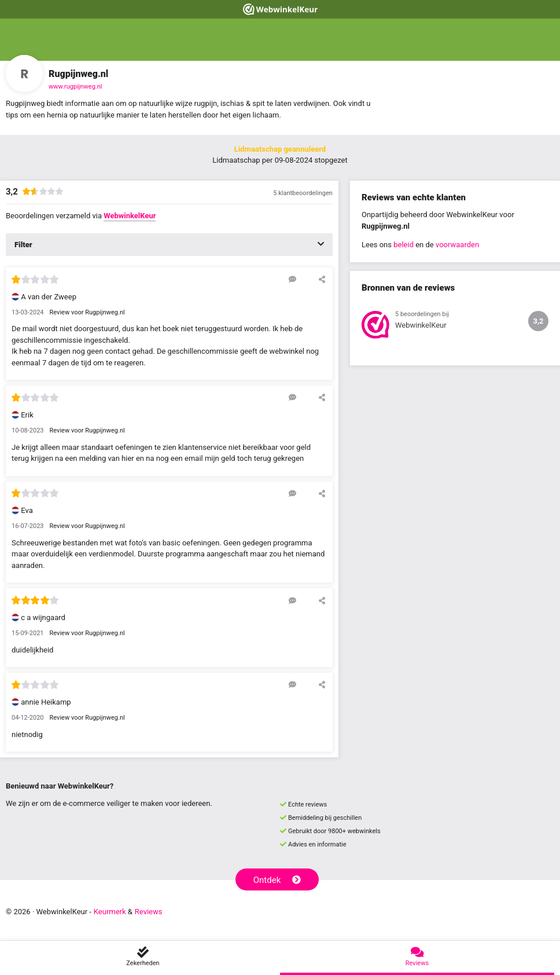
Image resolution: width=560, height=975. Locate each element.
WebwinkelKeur (130, 216)
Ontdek (277, 880)
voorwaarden (457, 245)
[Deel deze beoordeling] (322, 279)
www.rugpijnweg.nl (75, 87)
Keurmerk (110, 912)
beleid (404, 245)
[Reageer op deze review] (292, 279)
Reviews (149, 912)
